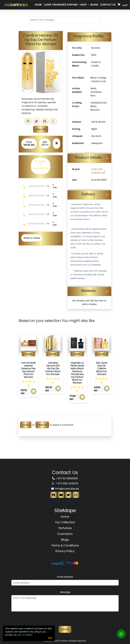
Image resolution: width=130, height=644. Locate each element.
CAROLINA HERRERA (98, 171)
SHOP (84, 5)
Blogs (94, 5)
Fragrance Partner (65, 5)
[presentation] (65, 620)
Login (47, 5)
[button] (22, 72)
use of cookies (25, 635)
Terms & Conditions (65, 545)
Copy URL (41, 129)
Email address (65, 577)
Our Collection (65, 522)
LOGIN (26, 425)
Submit (65, 629)
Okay (50, 638)
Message (65, 592)
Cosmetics (65, 534)
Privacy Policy (65, 551)
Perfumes (65, 528)
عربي (125, 5)
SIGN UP (42, 425)
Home (38, 5)
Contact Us (108, 5)
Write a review (32, 238)
